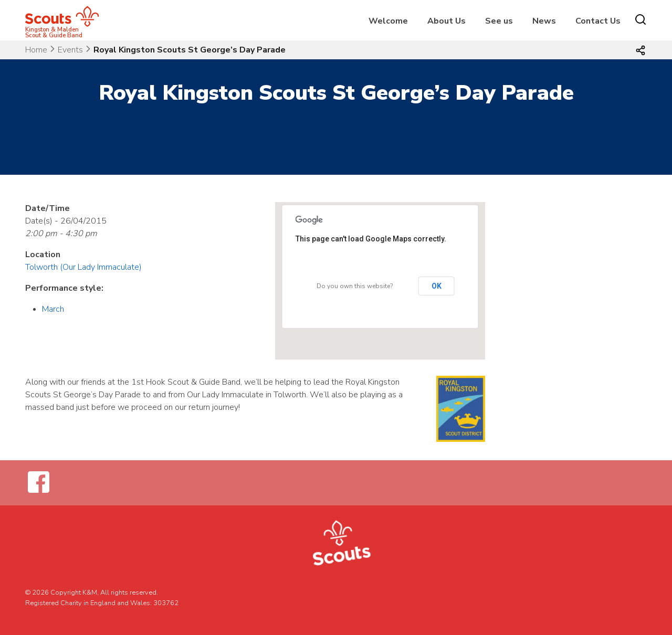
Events (70, 50)
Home (36, 50)
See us (499, 21)
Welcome (388, 21)
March (53, 309)
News (544, 21)
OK (437, 286)
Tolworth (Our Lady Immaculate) (83, 267)
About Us (447, 21)
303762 (166, 603)
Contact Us (598, 21)
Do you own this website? (355, 286)
